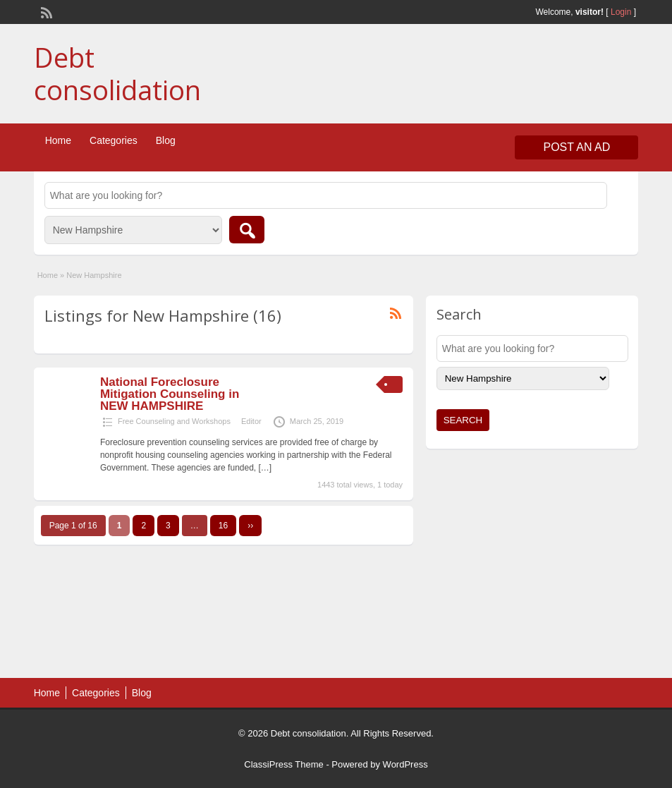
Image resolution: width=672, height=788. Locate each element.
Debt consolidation (117, 73)
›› (250, 526)
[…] (265, 468)
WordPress (405, 764)
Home (58, 140)
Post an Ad (576, 147)
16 (223, 526)
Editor (251, 421)
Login (621, 12)
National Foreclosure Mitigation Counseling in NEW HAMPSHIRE (170, 394)
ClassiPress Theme (283, 764)
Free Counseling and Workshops (174, 421)
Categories (114, 140)
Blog (166, 140)
